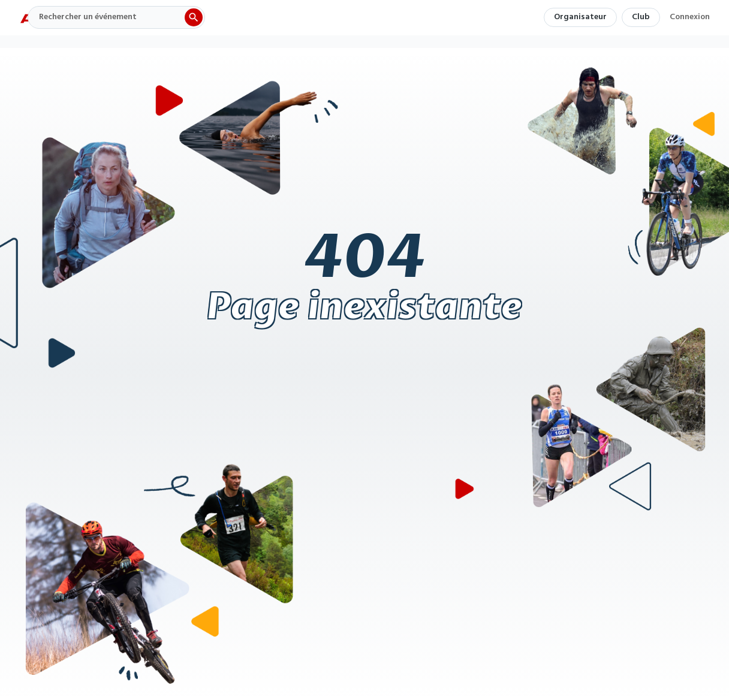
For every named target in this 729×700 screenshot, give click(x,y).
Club (641, 17)
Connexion (690, 19)
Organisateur (580, 17)
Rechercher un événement (88, 17)
